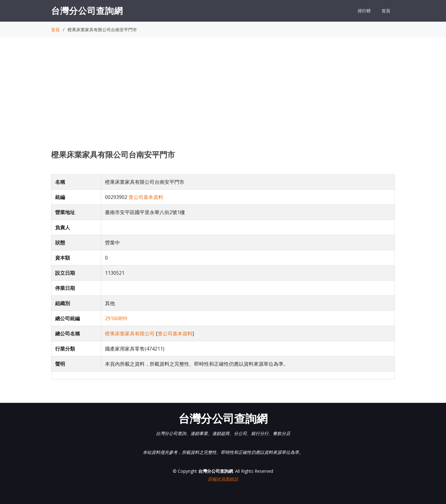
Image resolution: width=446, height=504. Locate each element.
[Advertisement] (223, 99)
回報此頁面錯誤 (223, 479)
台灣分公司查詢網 (87, 11)
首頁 (386, 11)
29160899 (116, 318)
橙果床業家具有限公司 (130, 334)
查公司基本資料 (146, 197)
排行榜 (364, 11)
